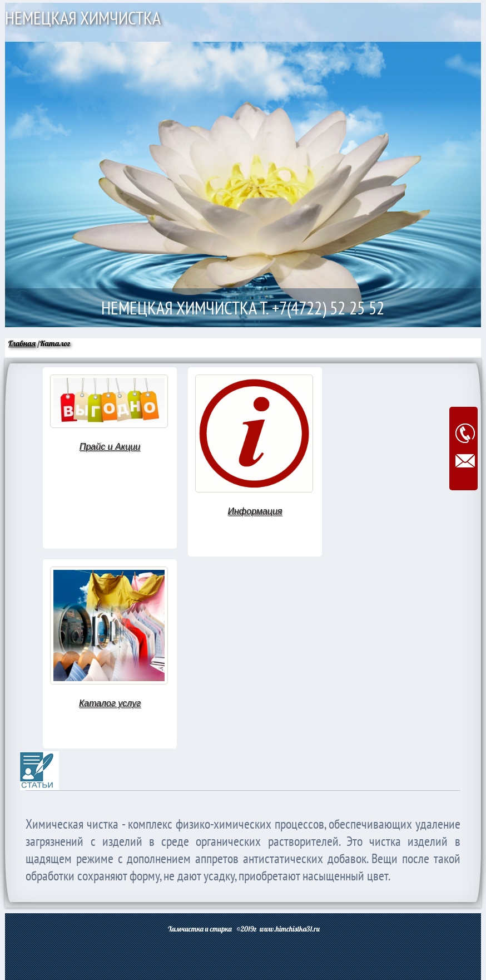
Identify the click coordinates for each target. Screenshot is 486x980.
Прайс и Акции (110, 447)
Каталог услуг (110, 703)
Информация (255, 511)
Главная (22, 343)
